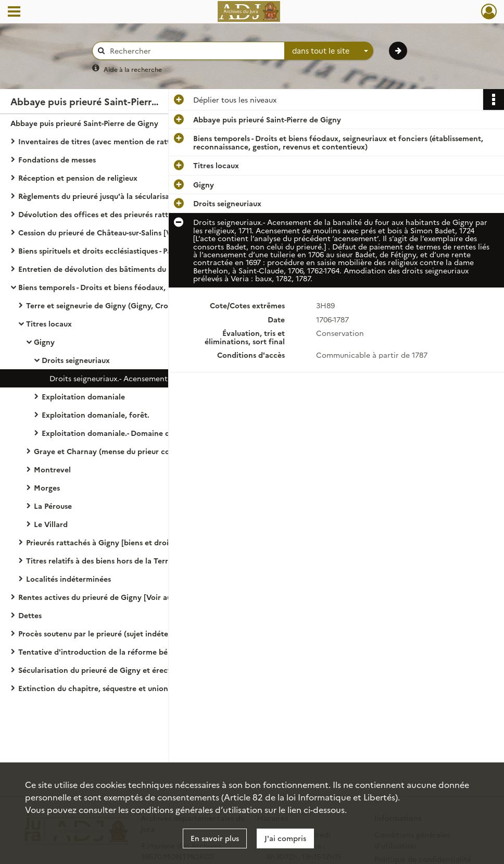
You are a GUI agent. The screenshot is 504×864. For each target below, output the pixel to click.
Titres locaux (49, 323)
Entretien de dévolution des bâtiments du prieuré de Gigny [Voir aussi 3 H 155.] (122, 269)
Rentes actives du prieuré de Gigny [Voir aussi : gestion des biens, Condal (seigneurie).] (122, 597)
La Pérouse (53, 506)
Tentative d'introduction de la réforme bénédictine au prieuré (122, 652)
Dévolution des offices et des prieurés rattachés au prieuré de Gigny (122, 214)
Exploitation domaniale (83, 396)
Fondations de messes (57, 159)
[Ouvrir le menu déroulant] (14, 12)
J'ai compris (285, 838)
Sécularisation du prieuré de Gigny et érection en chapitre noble (122, 670)
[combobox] (329, 51)
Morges (47, 487)
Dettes (30, 615)
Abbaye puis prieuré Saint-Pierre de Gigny (84, 123)
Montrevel (52, 469)
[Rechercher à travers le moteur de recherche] (194, 51)
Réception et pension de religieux (78, 178)
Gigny (44, 342)
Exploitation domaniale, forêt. (96, 415)
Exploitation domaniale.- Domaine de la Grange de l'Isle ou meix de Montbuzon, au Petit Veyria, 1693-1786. (146, 433)
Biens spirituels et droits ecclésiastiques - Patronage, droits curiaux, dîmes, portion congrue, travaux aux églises (122, 251)
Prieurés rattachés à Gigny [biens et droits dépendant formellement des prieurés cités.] (130, 542)
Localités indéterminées (68, 579)
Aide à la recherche (133, 69)
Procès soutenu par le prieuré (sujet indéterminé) (105, 633)
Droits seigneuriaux (76, 360)
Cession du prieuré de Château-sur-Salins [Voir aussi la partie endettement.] (122, 232)
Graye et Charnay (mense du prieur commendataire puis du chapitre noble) (138, 451)
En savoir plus (215, 838)
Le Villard (51, 524)
